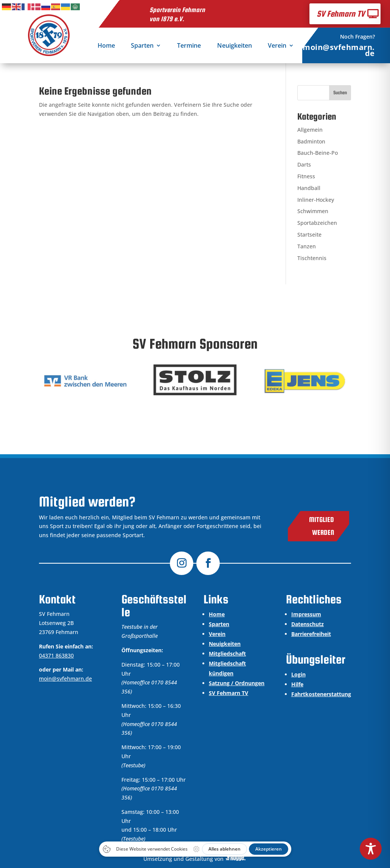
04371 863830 (56, 655)
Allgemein (310, 130)
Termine (189, 46)
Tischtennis (312, 258)
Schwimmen (313, 211)
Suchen (340, 93)
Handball (309, 188)
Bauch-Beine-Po (318, 153)
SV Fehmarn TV (341, 14)
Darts (304, 164)
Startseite (309, 235)
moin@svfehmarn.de (339, 50)
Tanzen (307, 246)
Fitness (306, 176)
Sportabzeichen (317, 223)
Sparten (142, 46)
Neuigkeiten (235, 46)
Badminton (311, 141)
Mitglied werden (322, 526)
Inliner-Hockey (316, 200)
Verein (277, 46)
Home (106, 46)
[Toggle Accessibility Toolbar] (371, 849)
